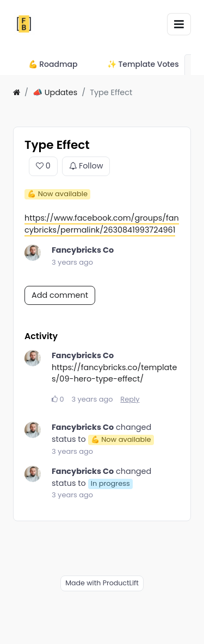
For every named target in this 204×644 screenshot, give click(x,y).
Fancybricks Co (83, 250)
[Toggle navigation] (179, 24)
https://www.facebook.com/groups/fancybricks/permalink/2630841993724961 (102, 224)
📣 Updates (55, 92)
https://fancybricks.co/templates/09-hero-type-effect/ (114, 373)
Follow (86, 166)
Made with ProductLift (102, 583)
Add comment (60, 295)
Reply (130, 399)
